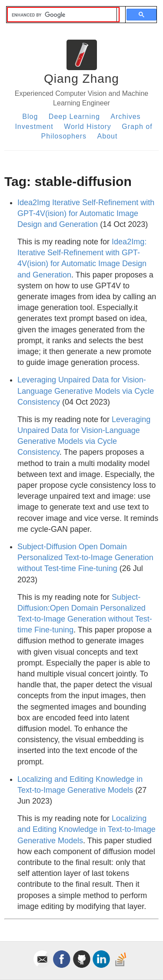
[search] (62, 15)
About (108, 136)
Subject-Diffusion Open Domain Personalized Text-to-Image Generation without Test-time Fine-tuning (85, 558)
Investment (34, 127)
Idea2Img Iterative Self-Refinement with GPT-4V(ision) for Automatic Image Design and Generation (86, 213)
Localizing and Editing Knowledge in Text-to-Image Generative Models (86, 829)
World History (88, 127)
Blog (30, 117)
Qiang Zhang (81, 79)
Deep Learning (74, 117)
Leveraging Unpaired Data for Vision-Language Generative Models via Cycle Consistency (86, 391)
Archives (125, 117)
